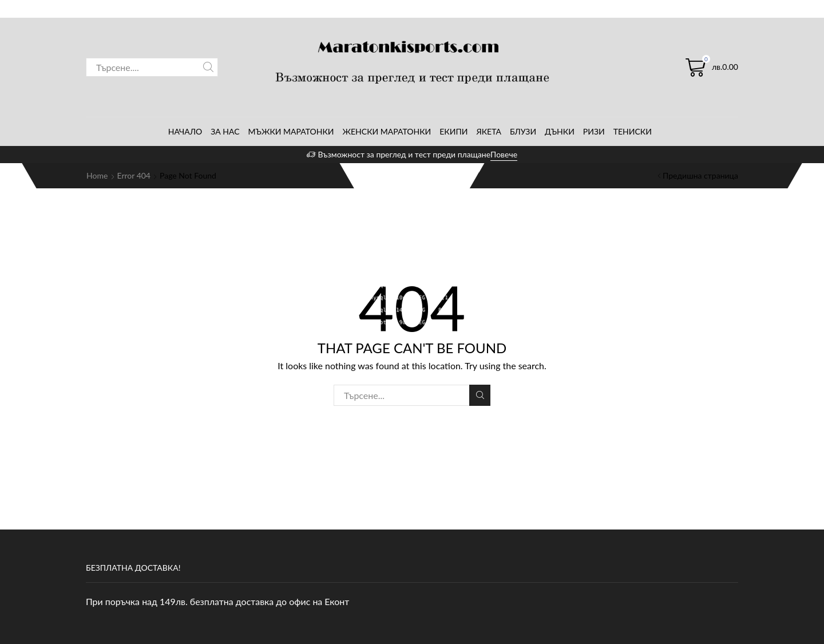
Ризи (594, 131)
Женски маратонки (387, 131)
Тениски (633, 131)
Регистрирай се (709, 8)
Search (208, 67)
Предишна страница (700, 175)
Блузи (523, 131)
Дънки (560, 131)
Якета (489, 131)
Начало (185, 131)
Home (97, 175)
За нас (225, 131)
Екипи (453, 131)
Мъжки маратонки (291, 131)
